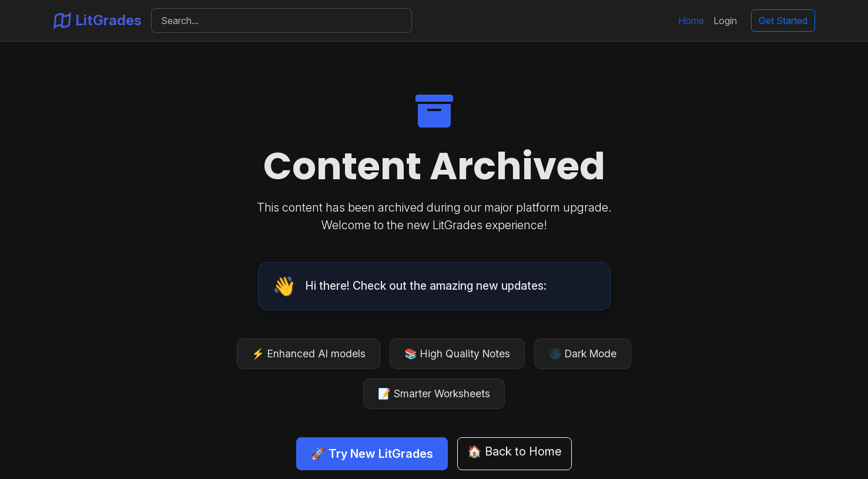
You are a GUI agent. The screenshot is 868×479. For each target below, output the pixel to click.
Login (725, 21)
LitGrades (98, 21)
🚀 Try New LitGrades (372, 454)
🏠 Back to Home (515, 451)
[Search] (282, 21)
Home (691, 21)
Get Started (783, 21)
